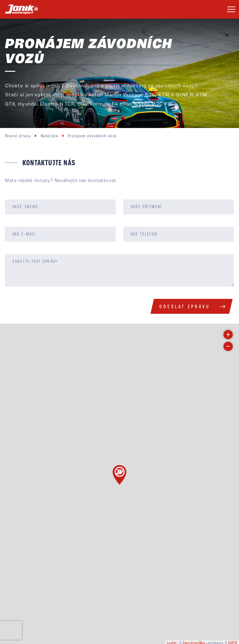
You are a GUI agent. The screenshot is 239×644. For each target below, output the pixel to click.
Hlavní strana (18, 136)
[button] (119, 475)
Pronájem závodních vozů (92, 136)
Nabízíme (49, 136)
